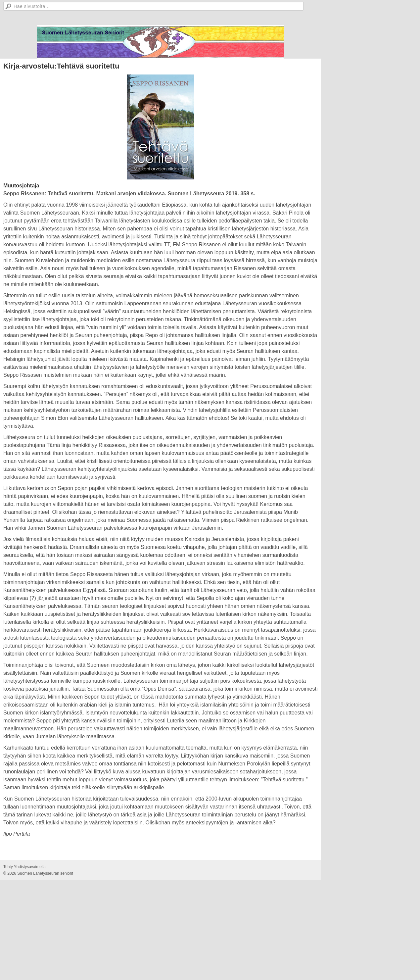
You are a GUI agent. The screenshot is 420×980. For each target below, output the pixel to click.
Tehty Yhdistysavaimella (24, 867)
